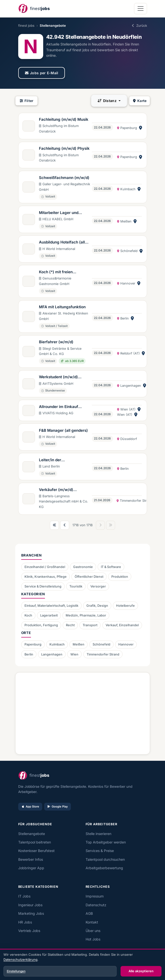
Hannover (126, 644)
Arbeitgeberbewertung (104, 868)
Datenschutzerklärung (20, 959)
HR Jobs (25, 922)
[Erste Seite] (54, 525)
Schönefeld (101, 644)
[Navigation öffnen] (140, 9)
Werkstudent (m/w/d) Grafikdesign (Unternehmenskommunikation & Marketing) (65, 377)
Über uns (93, 931)
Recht (70, 625)
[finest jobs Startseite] (34, 9)
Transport (90, 625)
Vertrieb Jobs (29, 931)
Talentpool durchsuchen (105, 859)
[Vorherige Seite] (65, 525)
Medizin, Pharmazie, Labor (86, 615)
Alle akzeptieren (141, 971)
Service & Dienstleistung (43, 586)
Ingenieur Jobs (30, 905)
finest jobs (26, 25)
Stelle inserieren (98, 834)
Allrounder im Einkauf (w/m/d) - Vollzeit (59, 407)
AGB (89, 913)
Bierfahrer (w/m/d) (56, 342)
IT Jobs (24, 896)
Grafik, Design (97, 606)
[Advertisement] (83, 711)
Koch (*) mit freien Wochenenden (56, 272)
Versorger (98, 586)
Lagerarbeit (49, 615)
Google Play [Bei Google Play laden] (58, 806)
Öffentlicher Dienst (89, 577)
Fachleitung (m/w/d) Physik (64, 148)
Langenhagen (52, 654)
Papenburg (33, 644)
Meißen (79, 644)
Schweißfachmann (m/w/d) (64, 178)
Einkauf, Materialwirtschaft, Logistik (51, 606)
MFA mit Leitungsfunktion (62, 307)
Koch (28, 615)
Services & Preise (100, 851)
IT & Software (111, 567)
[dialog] (82, 965)
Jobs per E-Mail (42, 73)
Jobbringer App (31, 868)
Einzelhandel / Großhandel (45, 567)
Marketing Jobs (31, 913)
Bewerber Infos (31, 859)
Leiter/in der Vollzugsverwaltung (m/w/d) (57, 460)
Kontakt (92, 922)
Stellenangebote (32, 834)
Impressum (95, 896)
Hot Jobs (93, 939)
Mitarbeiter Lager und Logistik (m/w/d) (59, 213)
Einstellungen (16, 971)
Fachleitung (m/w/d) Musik (64, 119)
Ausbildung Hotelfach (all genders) (62, 242)
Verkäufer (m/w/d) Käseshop (56, 490)
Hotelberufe (125, 606)
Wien (74, 654)
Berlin (29, 654)
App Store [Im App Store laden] (30, 806)
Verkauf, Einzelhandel (122, 625)
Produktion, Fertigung (41, 625)
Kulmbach (57, 644)
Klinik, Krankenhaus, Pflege (46, 577)
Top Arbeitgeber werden (106, 842)
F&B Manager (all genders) (63, 430)
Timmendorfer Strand (103, 654)
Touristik (76, 586)
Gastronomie (83, 567)
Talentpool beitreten (35, 842)
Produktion (120, 577)
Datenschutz (96, 905)
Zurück (139, 25)
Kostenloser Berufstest (36, 851)
